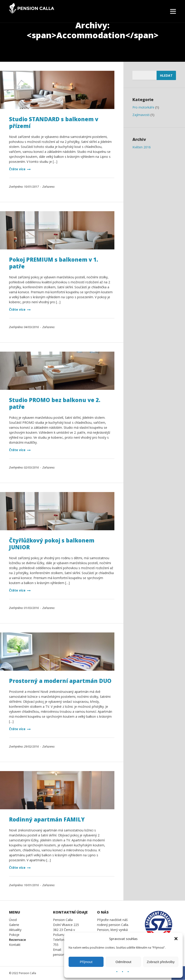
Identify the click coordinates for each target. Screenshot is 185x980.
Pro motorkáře (143, 107)
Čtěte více (20, 169)
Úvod (13, 920)
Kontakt (15, 945)
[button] (176, 939)
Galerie (14, 925)
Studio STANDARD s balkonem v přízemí (54, 122)
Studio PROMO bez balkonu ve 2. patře (55, 403)
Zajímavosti (141, 115)
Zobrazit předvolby (161, 962)
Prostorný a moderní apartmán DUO (60, 681)
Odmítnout (123, 962)
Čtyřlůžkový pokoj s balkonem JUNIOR (52, 544)
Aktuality (15, 930)
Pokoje (14, 935)
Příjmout (86, 962)
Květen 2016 (142, 147)
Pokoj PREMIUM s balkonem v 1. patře (54, 263)
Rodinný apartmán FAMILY (47, 819)
